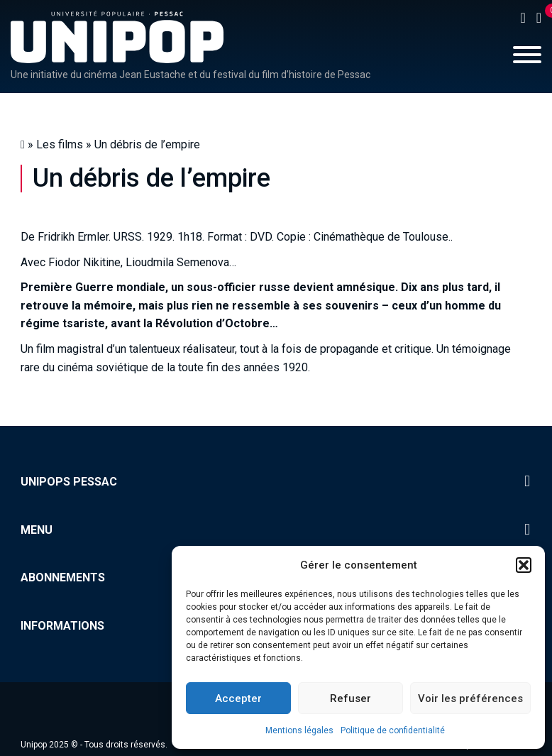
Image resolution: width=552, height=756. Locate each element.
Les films (60, 144)
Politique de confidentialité (393, 730)
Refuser (350, 699)
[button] (524, 565)
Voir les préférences (470, 699)
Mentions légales (299, 730)
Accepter (238, 699)
